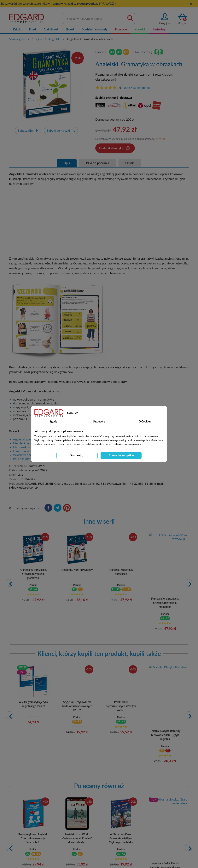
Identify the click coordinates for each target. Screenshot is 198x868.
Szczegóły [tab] (99, 421)
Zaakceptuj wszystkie (121, 455)
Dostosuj (77, 455)
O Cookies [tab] (145, 421)
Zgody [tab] (53, 421)
